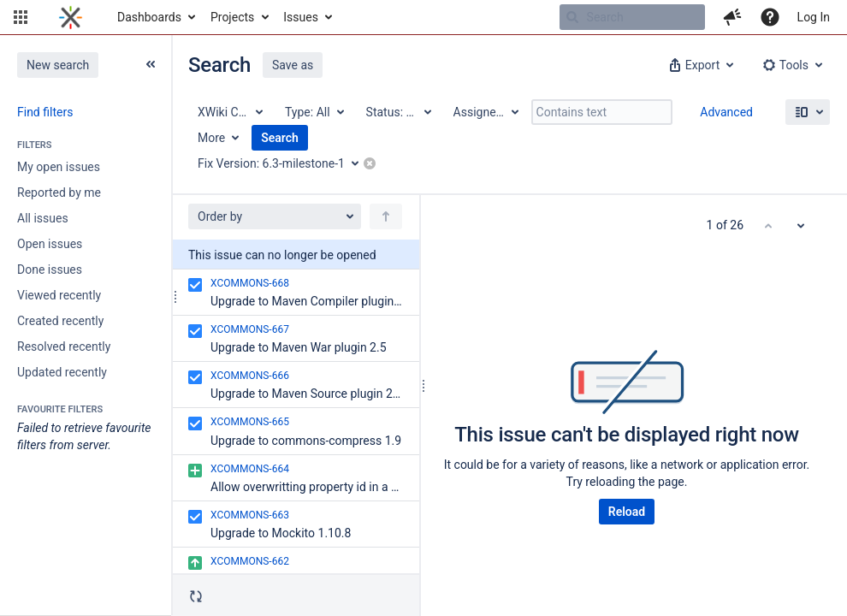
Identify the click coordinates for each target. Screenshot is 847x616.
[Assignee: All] (485, 112)
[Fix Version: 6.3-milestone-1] (284, 163)
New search (58, 65)
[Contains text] (602, 112)
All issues (43, 218)
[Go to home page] (71, 17)
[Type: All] (314, 112)
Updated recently (62, 372)
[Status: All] (398, 112)
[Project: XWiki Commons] (229, 112)
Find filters (45, 112)
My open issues (59, 167)
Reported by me (59, 192)
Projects (232, 17)
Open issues (50, 244)
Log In (814, 17)
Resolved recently (64, 346)
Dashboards (149, 17)
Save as (293, 65)
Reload (627, 512)
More (211, 138)
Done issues (50, 269)
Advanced (726, 112)
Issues (301, 17)
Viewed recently (59, 295)
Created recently (60, 321)
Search (280, 138)
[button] (21, 17)
